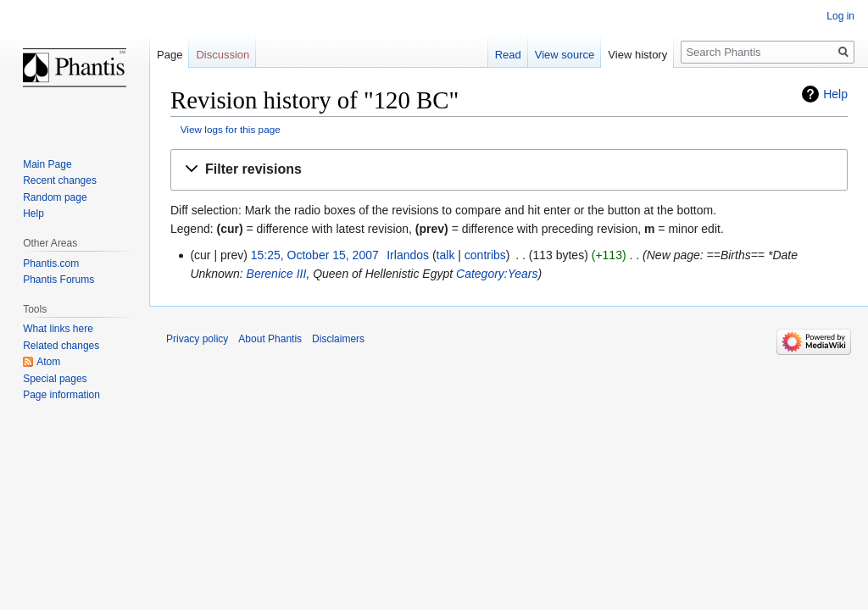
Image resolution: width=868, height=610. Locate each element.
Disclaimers (338, 339)
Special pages (55, 379)
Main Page (47, 164)
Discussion (223, 55)
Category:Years (497, 274)
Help (835, 94)
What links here (58, 329)
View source (565, 55)
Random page (55, 197)
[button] (509, 170)
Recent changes (60, 180)
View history (637, 55)
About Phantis (270, 339)
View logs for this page (231, 129)
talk (446, 255)
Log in (840, 16)
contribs (485, 255)
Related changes (61, 346)
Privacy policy (197, 339)
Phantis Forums (58, 280)
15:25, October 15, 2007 (315, 255)
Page (170, 55)
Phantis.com (51, 263)
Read (508, 55)
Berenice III (277, 274)
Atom (48, 362)
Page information (61, 395)
